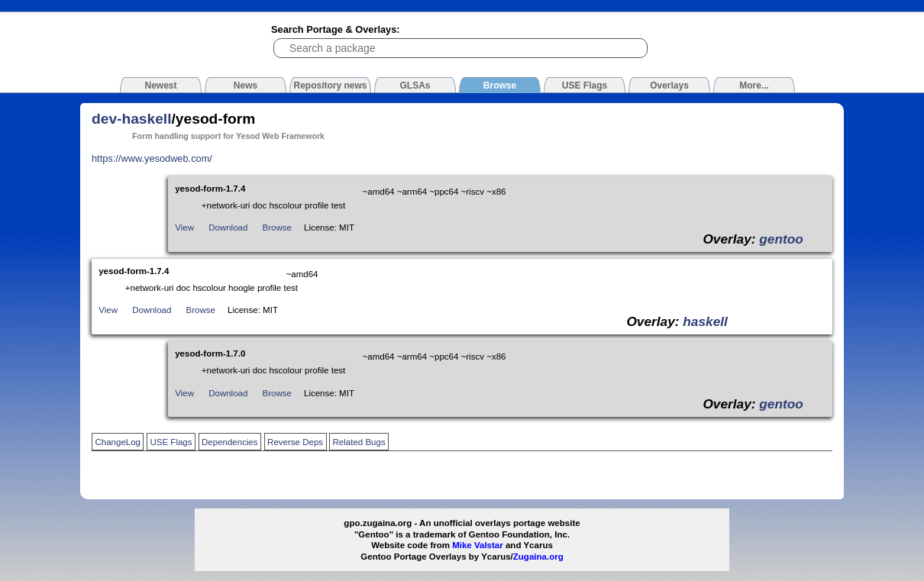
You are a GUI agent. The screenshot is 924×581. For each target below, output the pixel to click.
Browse (277, 228)
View (184, 228)
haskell (705, 321)
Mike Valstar (478, 545)
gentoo (781, 239)
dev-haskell (132, 119)
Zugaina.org (538, 557)
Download (228, 228)
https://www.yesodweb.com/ (152, 158)
